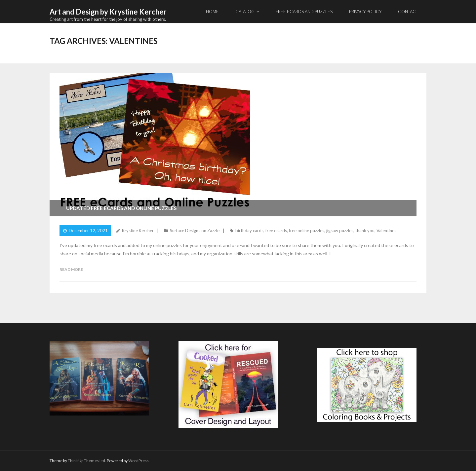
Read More (71, 269)
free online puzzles (307, 231)
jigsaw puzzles (340, 231)
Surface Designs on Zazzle (195, 231)
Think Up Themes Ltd (86, 461)
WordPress (139, 461)
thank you (365, 231)
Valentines (386, 231)
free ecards (276, 231)
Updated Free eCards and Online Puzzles (121, 208)
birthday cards (249, 231)
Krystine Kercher (138, 231)
